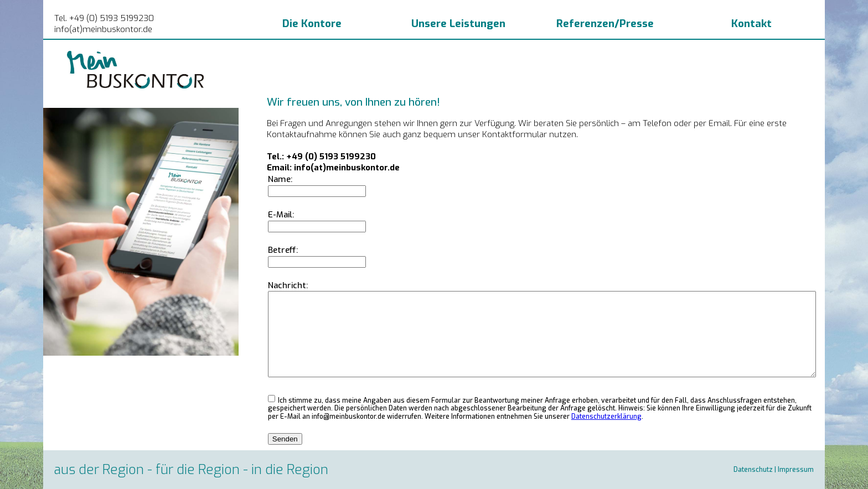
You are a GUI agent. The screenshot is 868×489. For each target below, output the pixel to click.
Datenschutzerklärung (606, 417)
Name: (280, 179)
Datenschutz (753, 470)
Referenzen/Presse (605, 24)
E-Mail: (281, 215)
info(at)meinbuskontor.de (103, 29)
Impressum (796, 470)
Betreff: (283, 250)
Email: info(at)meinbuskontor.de (333, 168)
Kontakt (751, 24)
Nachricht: (288, 285)
